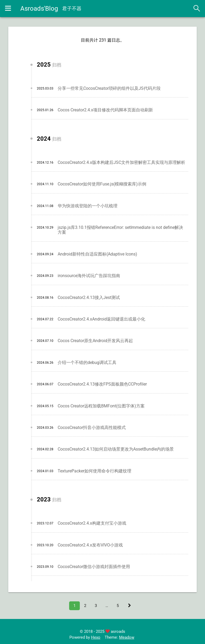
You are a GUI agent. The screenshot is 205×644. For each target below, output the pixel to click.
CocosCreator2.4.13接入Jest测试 (89, 299)
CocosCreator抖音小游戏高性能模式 (92, 429)
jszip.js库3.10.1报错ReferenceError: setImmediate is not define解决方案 (120, 231)
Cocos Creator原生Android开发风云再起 (95, 342)
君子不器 (73, 8)
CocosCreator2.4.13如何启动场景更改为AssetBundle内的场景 (116, 450)
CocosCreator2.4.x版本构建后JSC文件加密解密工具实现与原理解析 (121, 163)
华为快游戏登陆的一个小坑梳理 (88, 207)
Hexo (96, 639)
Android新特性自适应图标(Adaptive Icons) (97, 255)
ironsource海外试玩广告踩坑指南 (89, 277)
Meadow (127, 639)
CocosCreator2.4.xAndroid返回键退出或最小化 (101, 320)
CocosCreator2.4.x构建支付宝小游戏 (92, 524)
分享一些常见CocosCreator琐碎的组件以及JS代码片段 (109, 89)
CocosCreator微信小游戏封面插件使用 (94, 568)
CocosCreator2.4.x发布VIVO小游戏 (90, 546)
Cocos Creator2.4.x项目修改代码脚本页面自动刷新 (105, 111)
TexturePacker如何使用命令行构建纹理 (94, 472)
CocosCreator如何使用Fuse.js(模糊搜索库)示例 (102, 185)
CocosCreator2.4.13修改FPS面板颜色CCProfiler (102, 385)
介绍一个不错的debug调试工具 (87, 364)
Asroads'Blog (40, 9)
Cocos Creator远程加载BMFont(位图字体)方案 (101, 407)
